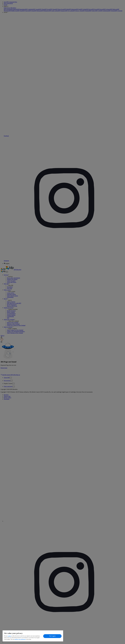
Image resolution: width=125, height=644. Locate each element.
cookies (9, 636)
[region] (33, 636)
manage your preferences (20, 639)
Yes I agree (52, 636)
